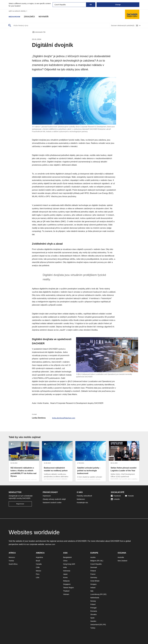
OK (91, 5)
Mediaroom (15, 17)
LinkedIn (115, 499)
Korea (65, 577)
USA (38, 577)
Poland (93, 604)
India (65, 567)
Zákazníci (31, 17)
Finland (93, 571)
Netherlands (95, 598)
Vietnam (66, 594)
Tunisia (11, 561)
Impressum (47, 496)
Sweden (93, 621)
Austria (93, 557)
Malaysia (66, 581)
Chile (38, 567)
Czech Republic (96, 564)
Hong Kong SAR (69, 564)
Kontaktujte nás (82, 503)
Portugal (93, 608)
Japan (65, 574)
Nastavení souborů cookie (52, 503)
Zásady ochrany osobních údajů (54, 499)
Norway (93, 601)
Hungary (93, 584)
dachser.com (50, 544)
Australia (121, 557)
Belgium (93, 561)
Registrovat (20, 504)
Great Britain (95, 581)
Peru (38, 574)
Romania (94, 611)
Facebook (116, 496)
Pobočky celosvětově (84, 496)
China (65, 561)
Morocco (12, 557)
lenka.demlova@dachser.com (64, 418)
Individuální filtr (39, 32)
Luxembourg (95, 594)
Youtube (129, 496)
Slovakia (93, 614)
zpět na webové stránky (18, 11)
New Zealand (122, 561)
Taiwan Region (68, 588)
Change (118, 5)
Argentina (39, 557)
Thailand (66, 591)
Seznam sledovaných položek (123, 26)
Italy (92, 591)
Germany (94, 577)
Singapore (67, 584)
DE (105, 594)
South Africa (13, 564)
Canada (39, 564)
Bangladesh (67, 557)
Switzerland (95, 625)
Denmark (94, 567)
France (93, 574)
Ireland (93, 588)
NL (102, 561)
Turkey (93, 628)
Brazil (38, 561)
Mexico (39, 571)
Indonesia (67, 571)
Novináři (45, 17)
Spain (92, 618)
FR (98, 561)
